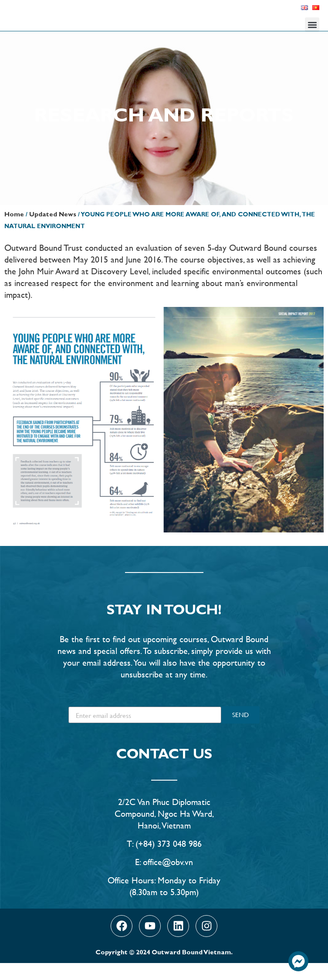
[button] (312, 25)
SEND (240, 732)
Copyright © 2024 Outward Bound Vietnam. (164, 970)
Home (14, 232)
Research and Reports (164, 135)
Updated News (53, 232)
